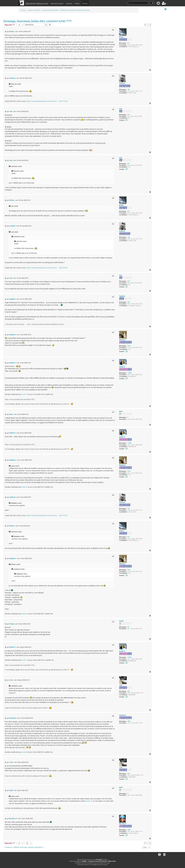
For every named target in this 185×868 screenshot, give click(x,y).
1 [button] (148, 25)
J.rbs (121, 685)
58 (128, 627)
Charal (121, 621)
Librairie (69, 4)
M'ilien (121, 37)
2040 (129, 830)
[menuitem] (158, 4)
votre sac (89, 801)
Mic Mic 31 (123, 824)
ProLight (99, 860)
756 (128, 89)
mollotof (122, 83)
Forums (85, 4)
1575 (129, 346)
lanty (121, 411)
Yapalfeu (122, 296)
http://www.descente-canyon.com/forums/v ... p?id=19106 (47, 101)
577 (128, 43)
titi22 (121, 787)
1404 (129, 721)
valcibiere (122, 715)
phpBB (84, 861)
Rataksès (122, 340)
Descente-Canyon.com (37, 4)
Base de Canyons (57, 4)
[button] (145, 25)
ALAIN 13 (122, 367)
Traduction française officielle (97, 861)
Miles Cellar (112, 861)
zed (120, 109)
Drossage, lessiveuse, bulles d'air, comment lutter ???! (37, 21)
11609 (129, 373)
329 (128, 302)
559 (128, 691)
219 (128, 115)
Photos (77, 4)
